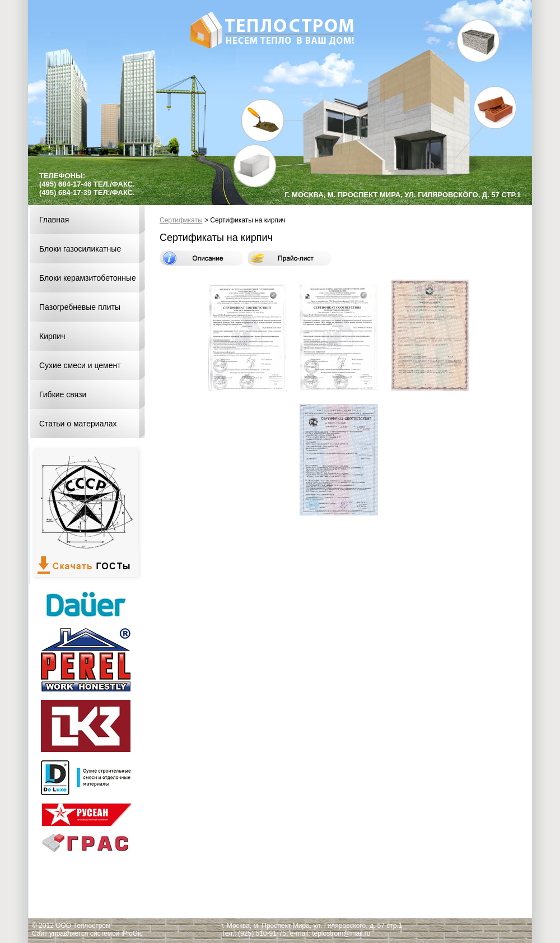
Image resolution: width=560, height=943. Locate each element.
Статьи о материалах (78, 424)
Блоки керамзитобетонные (88, 278)
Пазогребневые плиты (80, 307)
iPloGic (132, 933)
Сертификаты (181, 220)
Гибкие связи (63, 394)
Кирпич (52, 336)
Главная (54, 220)
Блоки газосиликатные (80, 249)
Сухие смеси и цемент (80, 365)
